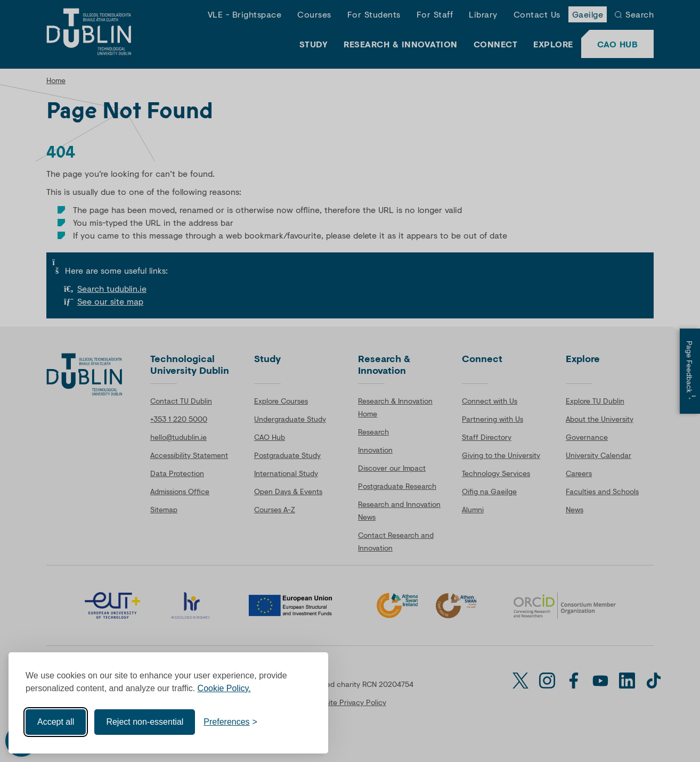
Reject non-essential (145, 722)
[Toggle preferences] (230, 722)
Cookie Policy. (224, 688)
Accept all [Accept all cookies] (56, 722)
